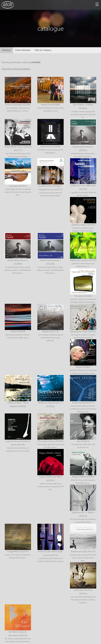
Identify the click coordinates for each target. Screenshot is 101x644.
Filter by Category (43, 50)
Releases (7, 50)
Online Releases (23, 50)
